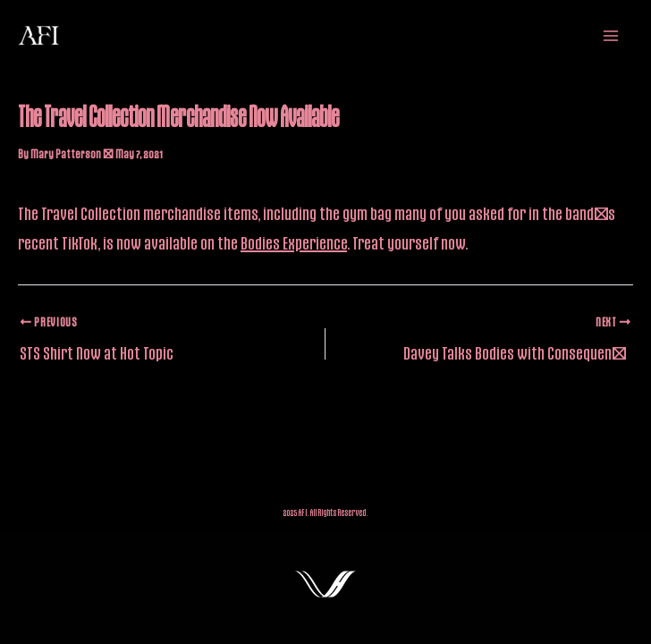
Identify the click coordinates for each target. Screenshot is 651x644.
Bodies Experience (294, 242)
